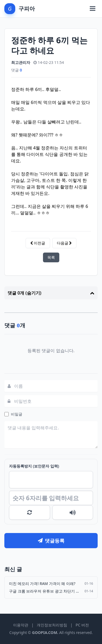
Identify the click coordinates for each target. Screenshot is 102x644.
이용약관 (21, 625)
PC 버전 (82, 625)
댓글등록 (51, 541)
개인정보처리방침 (52, 625)
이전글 (38, 243)
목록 (51, 257)
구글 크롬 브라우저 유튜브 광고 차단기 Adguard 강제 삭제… (45, 591)
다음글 (64, 243)
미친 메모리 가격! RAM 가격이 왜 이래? (42, 583)
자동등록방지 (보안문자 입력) (34, 466)
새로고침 (30, 512)
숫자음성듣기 (73, 512)
